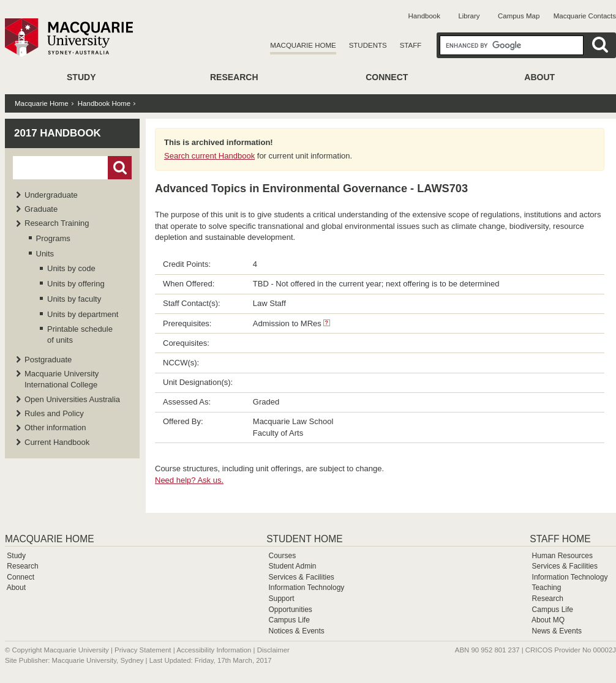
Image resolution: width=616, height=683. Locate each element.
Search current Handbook (209, 156)
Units (45, 254)
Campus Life (289, 620)
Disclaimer (273, 650)
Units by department (83, 314)
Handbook (424, 16)
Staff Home (560, 539)
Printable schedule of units (80, 334)
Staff (411, 45)
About (539, 77)
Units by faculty (74, 299)
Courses (282, 556)
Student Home (304, 539)
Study (81, 77)
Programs (53, 238)
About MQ (548, 620)
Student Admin (292, 566)
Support (281, 599)
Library (469, 16)
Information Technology (306, 588)
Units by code (71, 268)
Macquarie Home (303, 45)
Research (234, 77)
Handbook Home (104, 103)
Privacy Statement (143, 650)
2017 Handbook (58, 133)
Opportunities (290, 610)
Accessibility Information (214, 650)
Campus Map (519, 16)
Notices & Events (296, 631)
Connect (387, 77)
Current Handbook (57, 442)
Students (368, 45)
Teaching (546, 588)
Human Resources (562, 556)
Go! (120, 168)
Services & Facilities (301, 577)
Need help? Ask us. (189, 480)
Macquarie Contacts (585, 16)
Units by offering (76, 284)
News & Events (557, 631)
